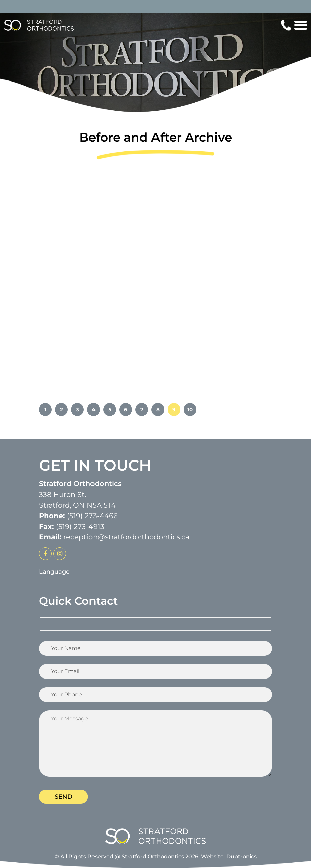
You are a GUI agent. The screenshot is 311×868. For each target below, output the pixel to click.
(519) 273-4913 (80, 526)
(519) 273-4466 (92, 516)
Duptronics (241, 856)
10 (190, 409)
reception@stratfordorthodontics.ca (126, 537)
